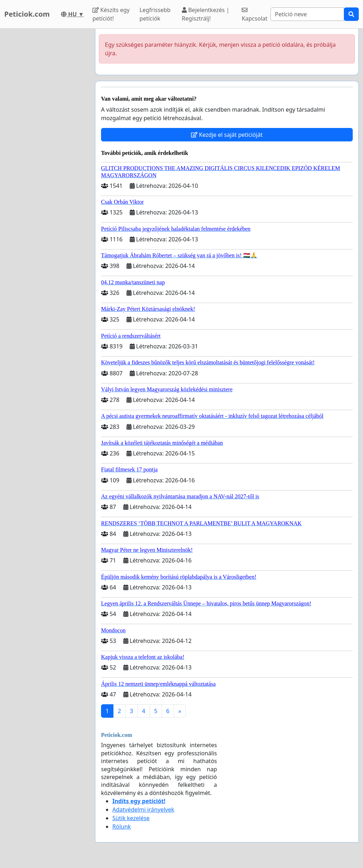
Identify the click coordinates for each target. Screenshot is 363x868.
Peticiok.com (27, 14)
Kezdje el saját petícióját (227, 135)
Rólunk (122, 827)
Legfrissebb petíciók (155, 14)
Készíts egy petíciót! (111, 14)
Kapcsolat (255, 15)
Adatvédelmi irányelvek (143, 810)
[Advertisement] (45, 135)
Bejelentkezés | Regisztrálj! (206, 14)
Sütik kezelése (131, 818)
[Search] (307, 14)
